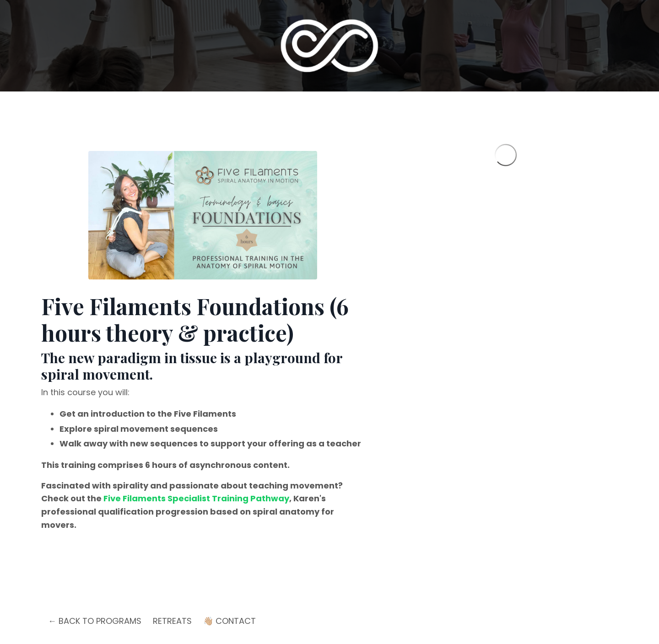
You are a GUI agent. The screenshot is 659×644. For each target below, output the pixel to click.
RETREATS (172, 621)
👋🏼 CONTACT (230, 621)
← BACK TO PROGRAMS (95, 621)
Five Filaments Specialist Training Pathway (196, 498)
